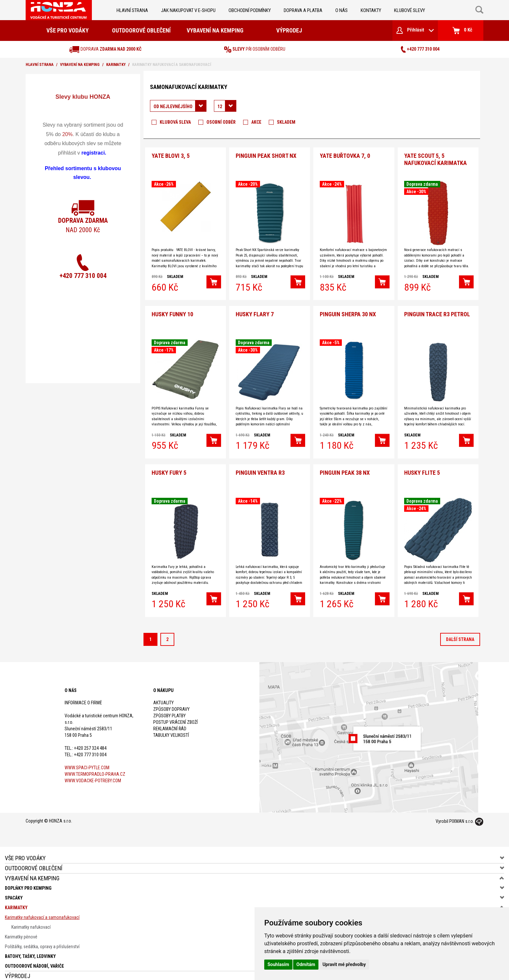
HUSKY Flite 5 (422, 465)
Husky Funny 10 (172, 309)
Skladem (286, 122)
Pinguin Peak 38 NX (345, 465)
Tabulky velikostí (171, 728)
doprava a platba (303, 10)
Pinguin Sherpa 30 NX (348, 309)
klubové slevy (410, 10)
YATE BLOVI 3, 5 (171, 153)
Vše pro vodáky (68, 30)
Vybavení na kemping (215, 30)
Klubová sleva (175, 122)
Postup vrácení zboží (175, 715)
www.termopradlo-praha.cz (95, 767)
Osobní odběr (221, 122)
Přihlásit (415, 30)
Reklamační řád (170, 721)
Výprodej (289, 30)
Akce (256, 122)
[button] (214, 280)
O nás (341, 10)
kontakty (371, 10)
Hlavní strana (132, 10)
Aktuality (163, 695)
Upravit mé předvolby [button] (344, 964)
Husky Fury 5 (169, 465)
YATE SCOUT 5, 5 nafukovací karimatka (435, 157)
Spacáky (14, 890)
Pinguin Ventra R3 (260, 465)
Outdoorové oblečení (141, 30)
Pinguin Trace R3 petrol (437, 309)
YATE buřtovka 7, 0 (345, 153)
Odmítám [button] (306, 964)
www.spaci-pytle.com (87, 760)
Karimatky (116, 65)
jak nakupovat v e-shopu (188, 10)
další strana (460, 632)
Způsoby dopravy (171, 702)
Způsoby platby (169, 708)
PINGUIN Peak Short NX (266, 153)
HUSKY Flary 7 (255, 309)
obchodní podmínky (250, 10)
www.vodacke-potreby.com (93, 773)
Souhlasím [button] (278, 964)
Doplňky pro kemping (28, 881)
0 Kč (462, 31)
